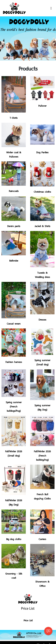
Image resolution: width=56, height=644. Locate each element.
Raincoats (14, 191)
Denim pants (14, 226)
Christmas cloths (42, 192)
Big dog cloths (14, 539)
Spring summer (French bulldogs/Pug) (14, 406)
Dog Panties (42, 152)
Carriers (42, 539)
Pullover (42, 106)
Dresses (42, 319)
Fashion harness (14, 362)
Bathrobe (14, 260)
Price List (28, 620)
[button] (4, 38)
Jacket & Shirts (42, 226)
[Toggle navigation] (51, 8)
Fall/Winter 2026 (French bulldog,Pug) (42, 455)
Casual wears (14, 323)
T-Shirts (14, 118)
